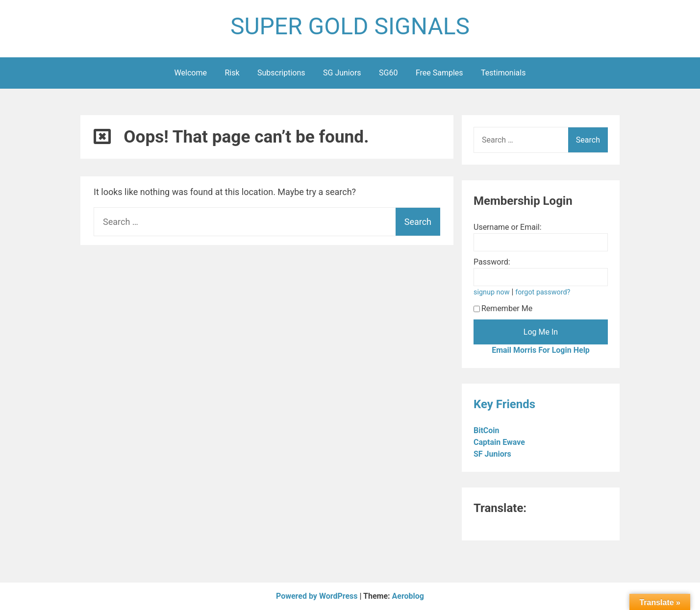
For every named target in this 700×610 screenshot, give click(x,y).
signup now (492, 292)
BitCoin (487, 430)
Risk (232, 73)
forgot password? (543, 292)
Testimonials (503, 73)
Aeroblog (408, 596)
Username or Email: (508, 227)
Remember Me (503, 308)
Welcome (191, 73)
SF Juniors (493, 454)
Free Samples (439, 73)
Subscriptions (281, 73)
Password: (492, 262)
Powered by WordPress (318, 596)
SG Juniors (342, 73)
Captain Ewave (500, 442)
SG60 (388, 73)
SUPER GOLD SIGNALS (350, 26)
